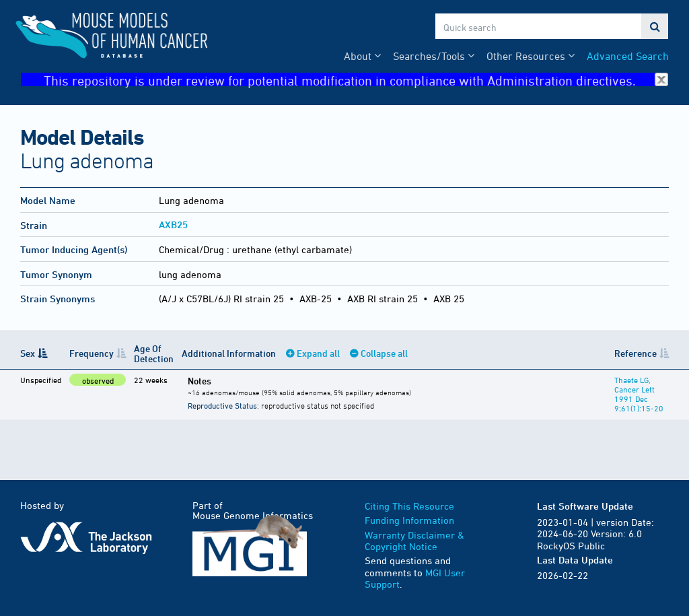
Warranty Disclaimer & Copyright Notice (414, 541)
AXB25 (173, 225)
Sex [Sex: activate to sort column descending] (28, 353)
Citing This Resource (409, 506)
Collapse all (384, 353)
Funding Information (409, 520)
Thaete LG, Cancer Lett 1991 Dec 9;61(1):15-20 (639, 394)
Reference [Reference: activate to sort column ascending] (636, 353)
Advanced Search (628, 56)
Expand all (318, 353)
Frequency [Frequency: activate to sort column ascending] (92, 353)
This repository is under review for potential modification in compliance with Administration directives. (356, 80)
